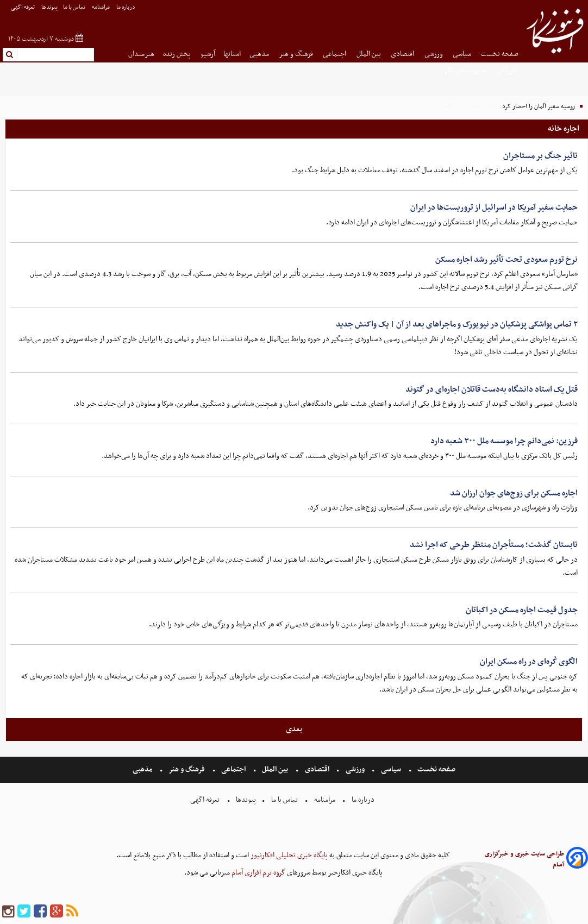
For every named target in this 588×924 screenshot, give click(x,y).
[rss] (72, 912)
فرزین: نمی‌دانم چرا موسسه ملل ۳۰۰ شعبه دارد (504, 441)
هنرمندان (141, 54)
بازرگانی (507, 70)
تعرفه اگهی (23, 7)
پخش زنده (178, 54)
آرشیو (208, 54)
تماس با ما (75, 7)
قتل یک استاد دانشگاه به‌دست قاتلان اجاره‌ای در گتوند (492, 389)
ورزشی (434, 54)
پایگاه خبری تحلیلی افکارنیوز (288, 855)
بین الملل (370, 54)
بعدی (294, 729)
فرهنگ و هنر (297, 54)
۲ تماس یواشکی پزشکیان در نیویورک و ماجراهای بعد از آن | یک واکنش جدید (457, 324)
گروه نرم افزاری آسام (258, 873)
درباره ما (126, 7)
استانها (232, 54)
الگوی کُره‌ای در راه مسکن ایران (529, 662)
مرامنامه (101, 7)
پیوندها (49, 7)
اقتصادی (403, 54)
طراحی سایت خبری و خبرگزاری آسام (524, 859)
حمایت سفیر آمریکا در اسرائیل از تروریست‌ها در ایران (494, 208)
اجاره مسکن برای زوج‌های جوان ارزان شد (514, 493)
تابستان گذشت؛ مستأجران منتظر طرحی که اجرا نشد (494, 545)
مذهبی (260, 54)
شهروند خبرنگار (466, 70)
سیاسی (463, 54)
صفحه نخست (500, 54)
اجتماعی (335, 54)
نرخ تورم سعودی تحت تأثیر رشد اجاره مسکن (506, 260)
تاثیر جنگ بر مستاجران (540, 156)
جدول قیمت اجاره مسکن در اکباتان (522, 610)
